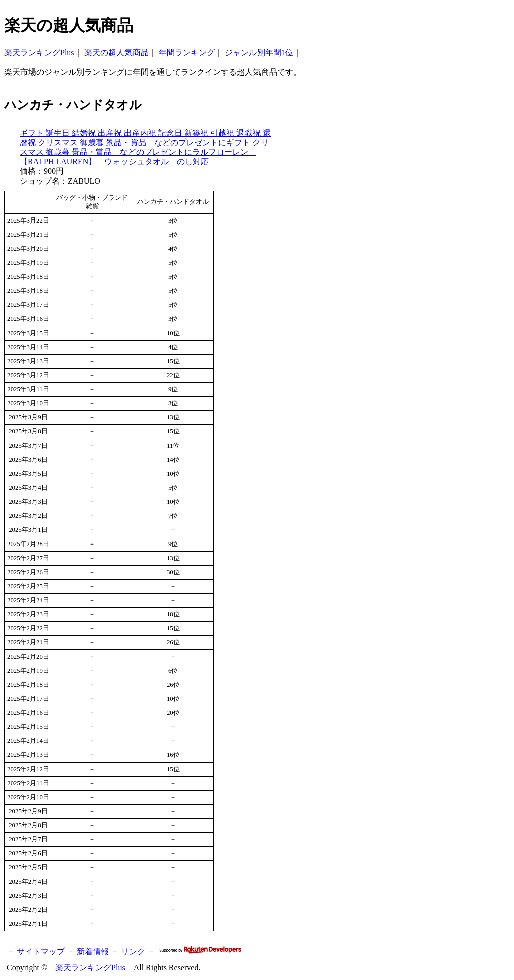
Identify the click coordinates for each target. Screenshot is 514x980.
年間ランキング (187, 52)
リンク (133, 952)
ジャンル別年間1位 (259, 52)
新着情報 (93, 952)
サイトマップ (41, 952)
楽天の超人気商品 (116, 52)
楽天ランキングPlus (39, 52)
